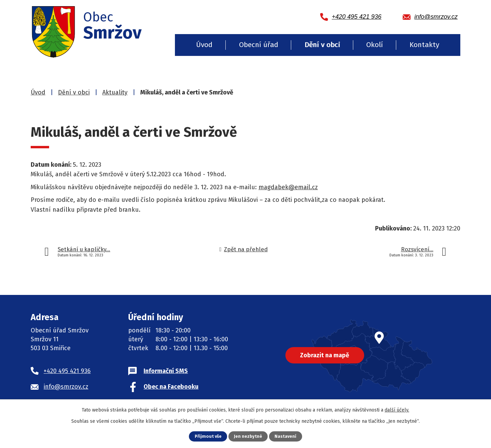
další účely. (397, 410)
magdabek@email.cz (288, 187)
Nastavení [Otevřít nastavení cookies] (285, 436)
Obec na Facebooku (171, 387)
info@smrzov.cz (66, 387)
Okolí (375, 45)
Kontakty (424, 45)
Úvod (204, 45)
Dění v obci (322, 45)
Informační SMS (166, 371)
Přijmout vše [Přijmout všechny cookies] (208, 436)
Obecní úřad (259, 45)
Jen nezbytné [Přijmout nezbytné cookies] (248, 436)
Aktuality (115, 92)
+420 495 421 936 (67, 371)
